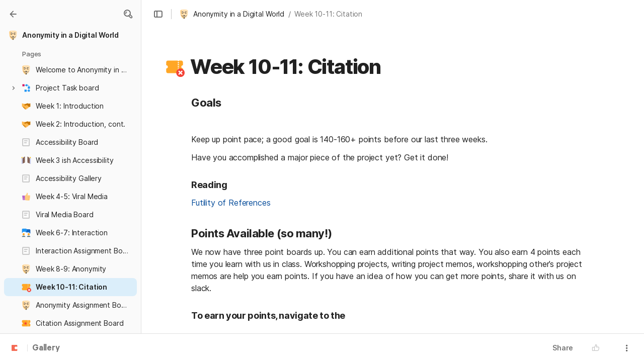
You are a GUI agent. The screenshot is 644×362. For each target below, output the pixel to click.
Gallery (46, 348)
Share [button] (563, 348)
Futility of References (231, 203)
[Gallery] (13, 14)
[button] (128, 14)
